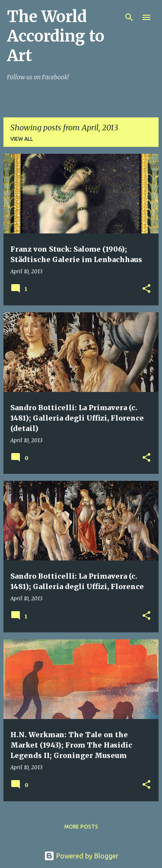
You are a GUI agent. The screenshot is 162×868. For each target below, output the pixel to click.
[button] (146, 289)
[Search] (129, 17)
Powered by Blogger (81, 856)
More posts (81, 827)
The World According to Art (56, 36)
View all (22, 139)
